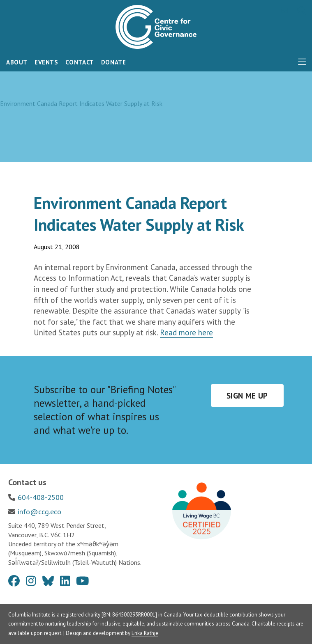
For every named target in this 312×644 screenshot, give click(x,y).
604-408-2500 (41, 497)
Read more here (186, 332)
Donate (114, 62)
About (17, 62)
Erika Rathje (145, 633)
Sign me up (247, 396)
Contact (80, 62)
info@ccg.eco (39, 512)
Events (46, 62)
